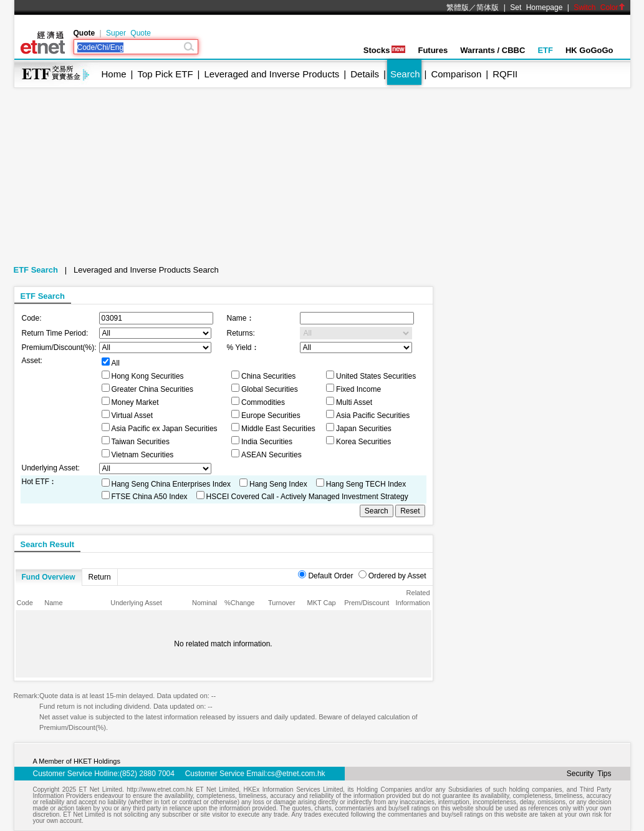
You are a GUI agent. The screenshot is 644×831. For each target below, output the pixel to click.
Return (100, 577)
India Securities (267, 442)
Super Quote (128, 33)
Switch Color (599, 7)
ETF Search (36, 270)
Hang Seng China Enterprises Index (171, 484)
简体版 (488, 7)
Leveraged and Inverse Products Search (146, 270)
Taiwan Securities (141, 442)
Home (114, 74)
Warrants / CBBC (493, 50)
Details (365, 74)
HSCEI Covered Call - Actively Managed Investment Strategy (307, 497)
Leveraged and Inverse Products (272, 74)
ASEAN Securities (272, 455)
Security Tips (589, 774)
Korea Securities (363, 442)
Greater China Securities (152, 389)
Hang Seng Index (278, 484)
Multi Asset (354, 402)
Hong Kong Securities (148, 376)
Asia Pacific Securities (373, 415)
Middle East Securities (278, 429)
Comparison (456, 74)
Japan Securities (364, 429)
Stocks (385, 50)
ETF (545, 50)
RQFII (505, 74)
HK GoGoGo (589, 50)
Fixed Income (358, 389)
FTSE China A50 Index (150, 497)
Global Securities (270, 389)
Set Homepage (536, 7)
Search (405, 74)
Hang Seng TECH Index (366, 484)
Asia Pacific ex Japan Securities (165, 429)
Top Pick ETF (165, 74)
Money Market (135, 402)
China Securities (268, 376)
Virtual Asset (132, 415)
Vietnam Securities (143, 455)
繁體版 (458, 7)
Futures (433, 50)
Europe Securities (271, 415)
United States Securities (376, 376)
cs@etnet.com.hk (296, 774)
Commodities (263, 402)
